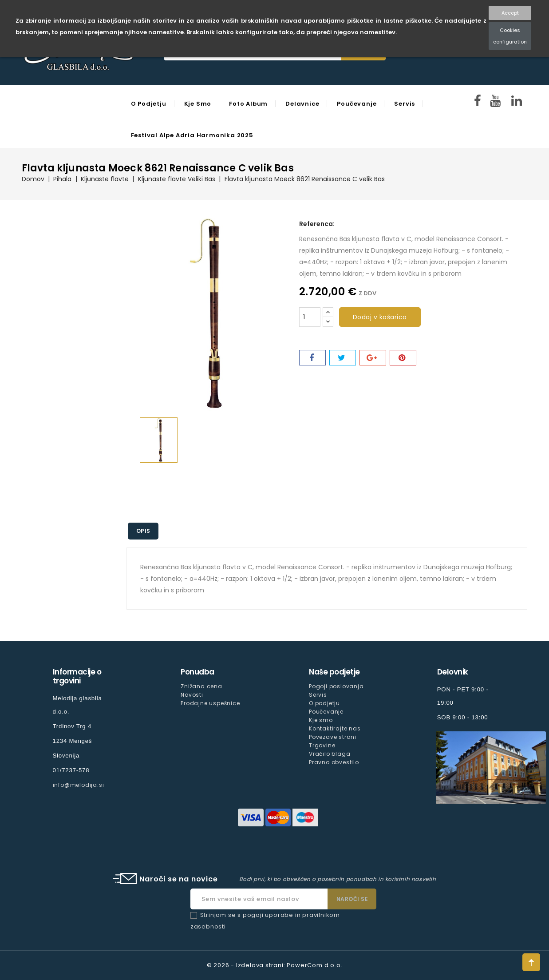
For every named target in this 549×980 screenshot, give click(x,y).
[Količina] (310, 317)
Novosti (192, 695)
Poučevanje (357, 104)
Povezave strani (333, 737)
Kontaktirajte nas (335, 728)
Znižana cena (201, 686)
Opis (144, 531)
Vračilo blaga (330, 754)
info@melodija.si (79, 785)
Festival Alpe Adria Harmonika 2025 (192, 135)
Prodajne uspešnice (210, 703)
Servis (405, 104)
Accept (510, 13)
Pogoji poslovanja (336, 686)
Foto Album (248, 104)
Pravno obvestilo (334, 762)
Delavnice (302, 104)
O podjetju (149, 104)
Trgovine (322, 745)
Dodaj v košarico (380, 317)
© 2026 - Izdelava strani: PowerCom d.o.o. (275, 965)
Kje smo (198, 104)
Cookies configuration (510, 36)
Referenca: (317, 224)
